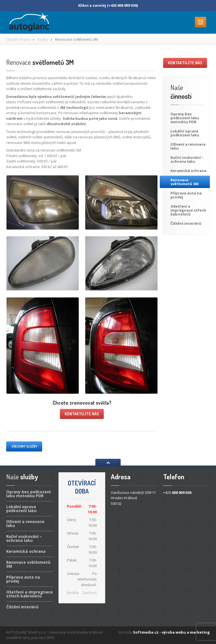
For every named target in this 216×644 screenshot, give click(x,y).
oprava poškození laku (185, 133)
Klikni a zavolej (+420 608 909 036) (108, 5)
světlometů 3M (40, 62)
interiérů (186, 223)
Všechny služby (24, 446)
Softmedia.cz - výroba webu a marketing (171, 632)
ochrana (188, 171)
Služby (43, 39)
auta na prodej (186, 195)
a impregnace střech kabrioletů (188, 210)
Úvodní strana (18, 39)
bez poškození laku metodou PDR (185, 118)
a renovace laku (188, 146)
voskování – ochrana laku (187, 159)
